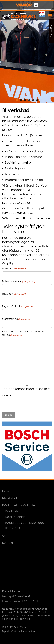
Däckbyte (12, 511)
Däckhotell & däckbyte (19, 505)
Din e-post (14, 294)
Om (5, 535)
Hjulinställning (14, 528)
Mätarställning (17, 319)
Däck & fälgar (15, 517)
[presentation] (24, 404)
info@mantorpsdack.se (23, 631)
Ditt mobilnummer (19, 281)
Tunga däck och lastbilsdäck (25, 523)
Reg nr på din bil (18, 306)
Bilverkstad (10, 498)
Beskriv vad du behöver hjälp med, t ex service (23, 333)
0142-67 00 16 (19, 627)
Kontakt (8, 543)
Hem (5, 491)
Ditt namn (14, 269)
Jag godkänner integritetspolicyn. (27, 389)
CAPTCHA (8, 396)
